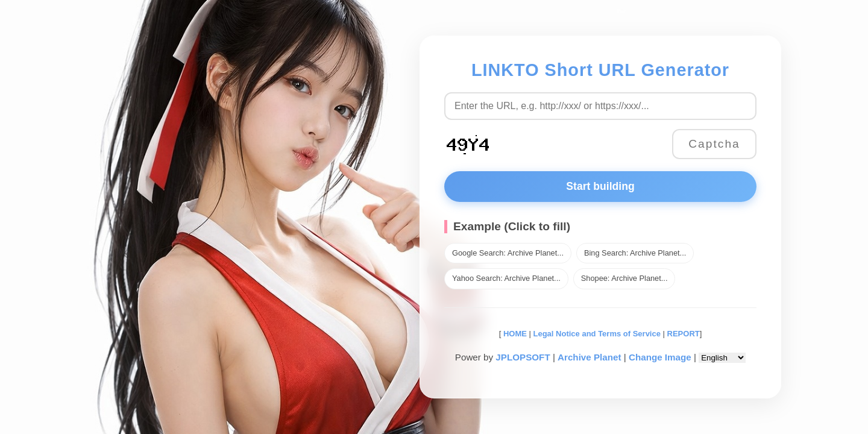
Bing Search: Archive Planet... (635, 253)
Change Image (660, 357)
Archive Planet (590, 357)
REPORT (684, 334)
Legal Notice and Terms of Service (597, 334)
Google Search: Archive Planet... (508, 253)
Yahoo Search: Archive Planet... (506, 278)
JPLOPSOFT (523, 357)
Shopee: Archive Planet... (624, 278)
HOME (514, 334)
